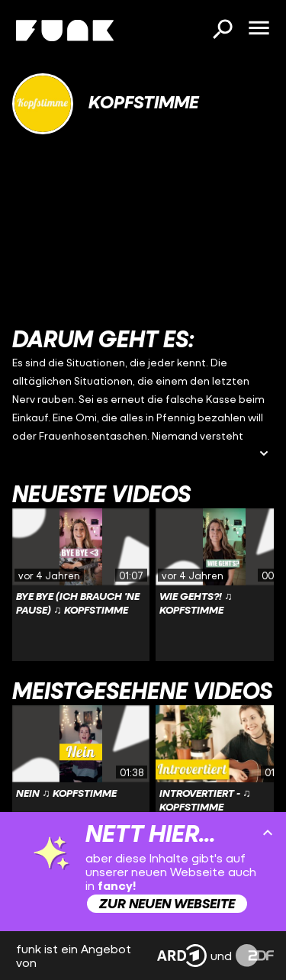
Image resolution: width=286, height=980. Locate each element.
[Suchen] (222, 31)
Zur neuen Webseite (167, 903)
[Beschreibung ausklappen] (264, 455)
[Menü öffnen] (259, 29)
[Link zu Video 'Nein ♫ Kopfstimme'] (81, 782)
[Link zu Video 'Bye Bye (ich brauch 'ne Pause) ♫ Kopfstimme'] (81, 585)
